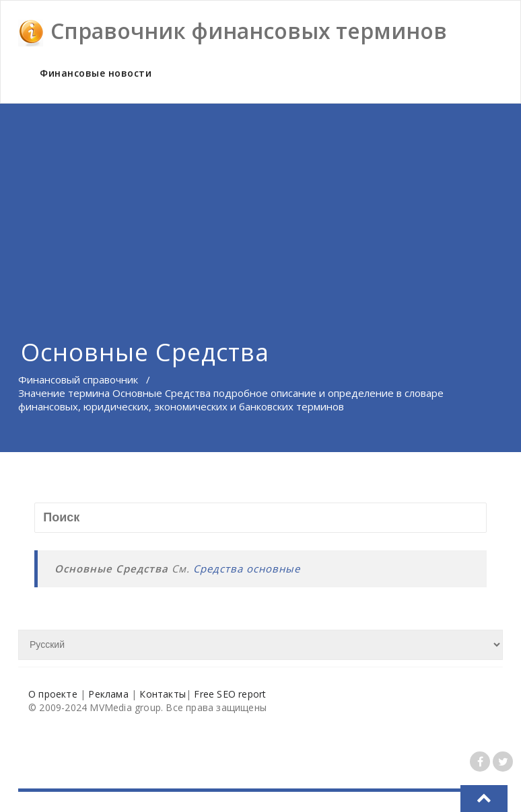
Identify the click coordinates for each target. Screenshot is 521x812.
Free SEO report (230, 694)
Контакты (163, 694)
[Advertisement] (260, 205)
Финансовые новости (96, 73)
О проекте (53, 694)
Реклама (108, 694)
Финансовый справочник (78, 379)
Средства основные (247, 568)
